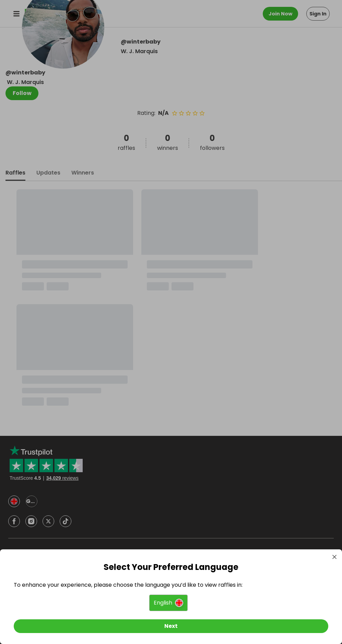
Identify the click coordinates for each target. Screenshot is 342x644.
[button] (168, 603)
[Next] (171, 626)
